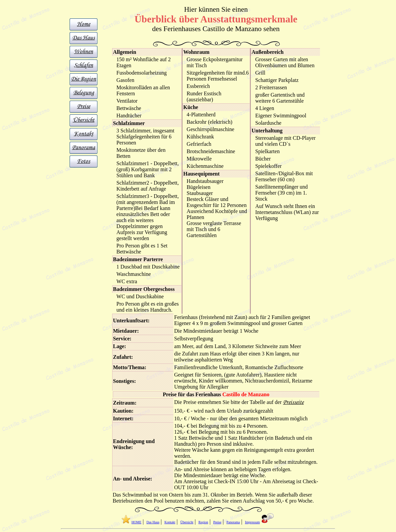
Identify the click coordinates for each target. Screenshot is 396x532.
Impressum (252, 522)
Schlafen (84, 65)
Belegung (84, 93)
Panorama (84, 148)
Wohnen (84, 52)
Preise (84, 107)
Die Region (84, 79)
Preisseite (293, 402)
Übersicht (84, 120)
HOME (136, 522)
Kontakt (84, 134)
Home (84, 24)
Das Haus (84, 38)
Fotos (84, 161)
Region (203, 522)
